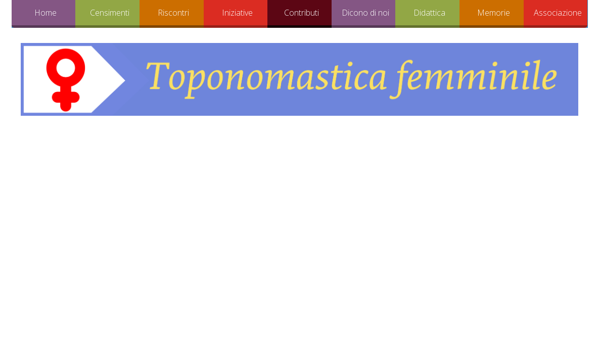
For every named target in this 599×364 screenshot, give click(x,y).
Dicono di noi (365, 13)
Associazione (558, 13)
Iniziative (237, 13)
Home (45, 13)
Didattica (429, 13)
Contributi (302, 13)
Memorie (494, 13)
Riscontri (173, 13)
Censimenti (110, 13)
